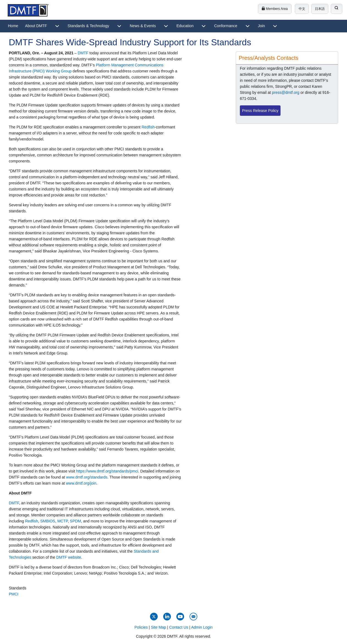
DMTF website (69, 557)
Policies (141, 627)
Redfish (148, 127)
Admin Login (202, 627)
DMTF (83, 53)
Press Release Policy (260, 111)
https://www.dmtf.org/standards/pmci (107, 471)
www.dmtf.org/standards (87, 477)
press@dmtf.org (286, 92)
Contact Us (179, 627)
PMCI (14, 594)
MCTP (63, 521)
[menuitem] (13, 26)
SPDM (75, 521)
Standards (18, 588)
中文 (302, 9)
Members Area (275, 9)
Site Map (158, 627)
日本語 (320, 9)
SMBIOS (48, 521)
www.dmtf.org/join (81, 483)
